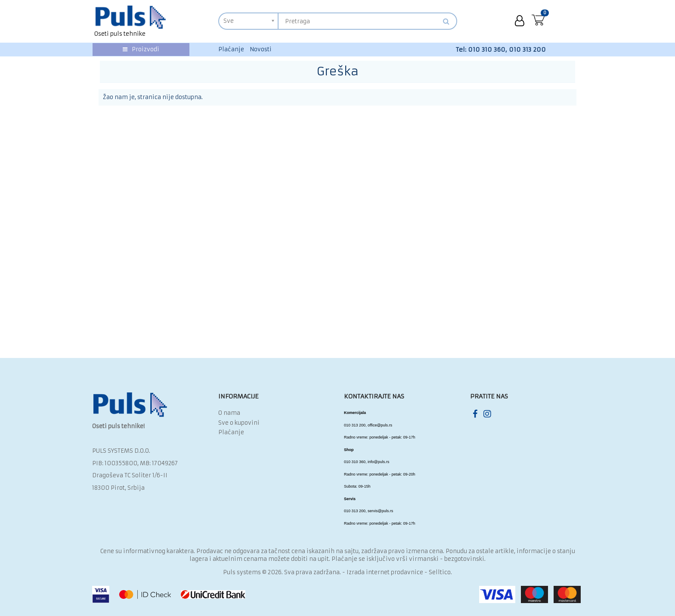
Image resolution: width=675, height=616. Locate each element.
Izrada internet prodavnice (385, 572)
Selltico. (440, 572)
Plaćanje (231, 49)
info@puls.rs (378, 462)
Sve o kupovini (239, 423)
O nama (229, 413)
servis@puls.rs (380, 511)
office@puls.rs (380, 425)
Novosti (261, 49)
